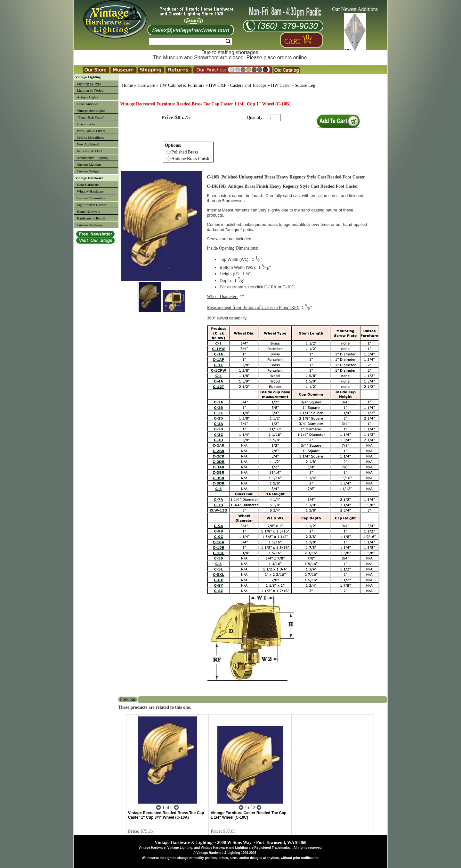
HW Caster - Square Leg (293, 85)
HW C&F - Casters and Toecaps (238, 85)
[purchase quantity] (274, 118)
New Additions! (88, 144)
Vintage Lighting (88, 77)
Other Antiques (88, 104)
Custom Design (88, 171)
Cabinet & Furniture (91, 198)
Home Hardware (89, 211)
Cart (293, 41)
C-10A (271, 287)
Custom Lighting (89, 164)
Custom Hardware (90, 225)
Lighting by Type (89, 84)
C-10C (289, 287)
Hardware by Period (91, 218)
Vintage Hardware (89, 178)
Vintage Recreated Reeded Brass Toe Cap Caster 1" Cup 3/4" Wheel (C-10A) (166, 815)
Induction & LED (89, 151)
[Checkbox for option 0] (169, 152)
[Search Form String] (190, 41)
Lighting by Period (90, 90)
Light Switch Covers (91, 205)
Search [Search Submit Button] (228, 41)
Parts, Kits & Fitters (91, 131)
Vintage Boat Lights (91, 111)
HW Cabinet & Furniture (182, 85)
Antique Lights (87, 97)
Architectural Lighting (93, 158)
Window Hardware (90, 191)
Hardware (146, 85)
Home (127, 85)
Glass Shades (86, 124)
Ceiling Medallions (90, 137)
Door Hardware (88, 185)
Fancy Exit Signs (91, 117)
